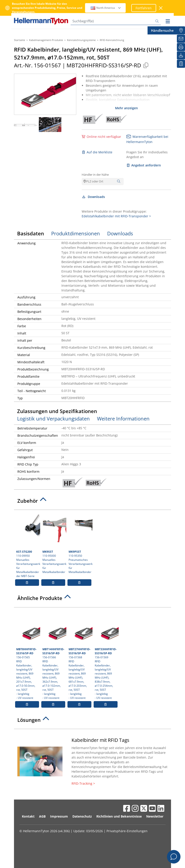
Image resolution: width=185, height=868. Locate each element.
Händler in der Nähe (95, 175)
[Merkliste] (181, 64)
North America (106, 8)
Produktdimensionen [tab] (76, 233)
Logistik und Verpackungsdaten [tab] (53, 418)
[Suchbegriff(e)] (116, 21)
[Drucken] (181, 47)
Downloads (93, 197)
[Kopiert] (146, 65)
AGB (42, 816)
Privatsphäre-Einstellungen (127, 831)
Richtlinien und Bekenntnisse (119, 816)
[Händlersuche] (181, 30)
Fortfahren (144, 8)
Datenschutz (82, 816)
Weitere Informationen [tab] (123, 418)
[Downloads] (181, 55)
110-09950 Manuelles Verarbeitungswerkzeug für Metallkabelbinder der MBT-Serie (28, 545)
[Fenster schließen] (161, 8)
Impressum (59, 816)
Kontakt (28, 816)
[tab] (92, 502)
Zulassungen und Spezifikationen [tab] (57, 411)
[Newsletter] (181, 39)
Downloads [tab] (120, 233)
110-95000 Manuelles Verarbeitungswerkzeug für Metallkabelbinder (54, 543)
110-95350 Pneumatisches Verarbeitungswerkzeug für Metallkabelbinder (80, 543)
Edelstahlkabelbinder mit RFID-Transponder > (116, 216)
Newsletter (155, 816)
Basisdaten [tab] (31, 233)
